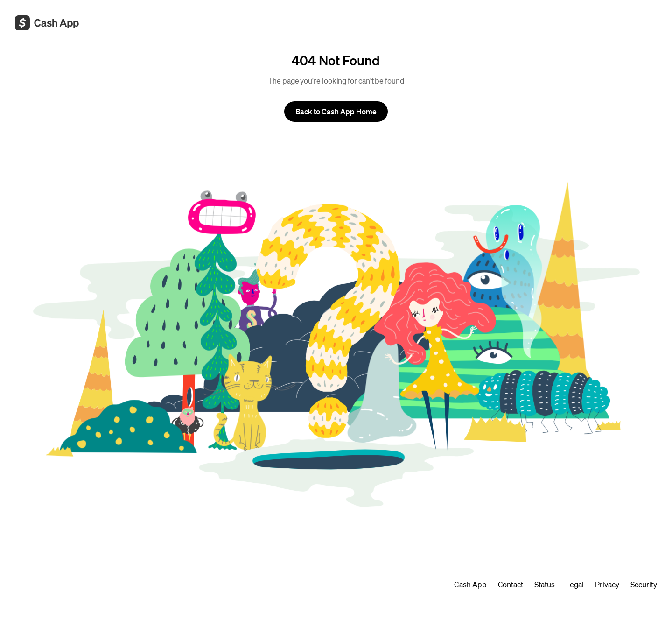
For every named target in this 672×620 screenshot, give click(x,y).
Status (545, 584)
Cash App (470, 584)
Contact (511, 584)
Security (644, 584)
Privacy (607, 584)
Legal (575, 584)
